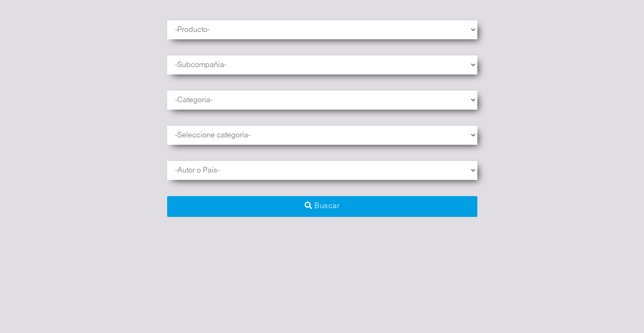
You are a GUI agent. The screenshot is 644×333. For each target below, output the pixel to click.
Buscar (322, 206)
